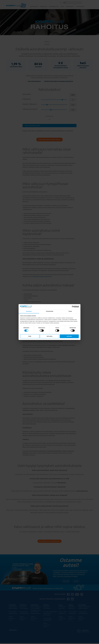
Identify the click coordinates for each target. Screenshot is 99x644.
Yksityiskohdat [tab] (49, 311)
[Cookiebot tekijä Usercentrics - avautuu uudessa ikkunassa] (73, 307)
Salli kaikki (69, 336)
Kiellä (30, 336)
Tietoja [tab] (70, 311)
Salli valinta (50, 336)
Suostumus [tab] (29, 311)
